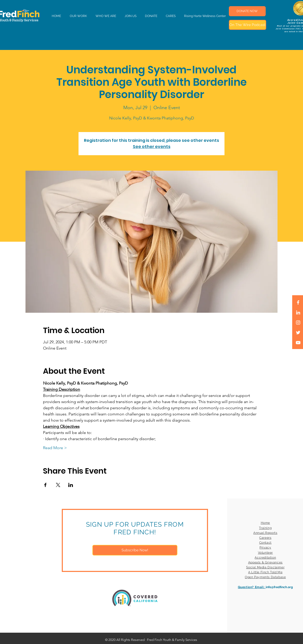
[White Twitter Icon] (298, 333)
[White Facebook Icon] (298, 302)
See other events (152, 147)
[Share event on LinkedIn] (71, 485)
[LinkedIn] (298, 312)
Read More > (55, 448)
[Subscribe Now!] (135, 550)
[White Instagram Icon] (298, 323)
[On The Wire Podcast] (248, 25)
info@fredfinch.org (279, 587)
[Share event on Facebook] (45, 485)
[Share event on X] (58, 485)
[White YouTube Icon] (298, 343)
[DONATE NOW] (247, 11)
